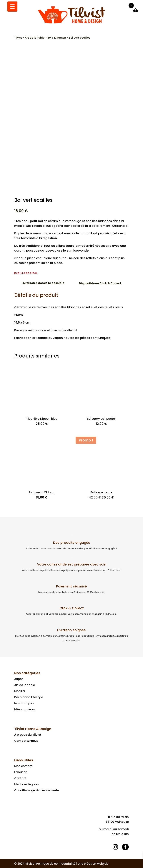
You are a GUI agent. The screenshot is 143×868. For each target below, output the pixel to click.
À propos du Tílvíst (28, 735)
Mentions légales (27, 784)
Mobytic (103, 864)
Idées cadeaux (25, 709)
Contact (20, 778)
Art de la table (35, 38)
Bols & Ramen (57, 38)
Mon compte (23, 766)
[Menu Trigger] (12, 7)
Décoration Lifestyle (29, 697)
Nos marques (24, 703)
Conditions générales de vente (37, 790)
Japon (19, 679)
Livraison (21, 772)
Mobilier (20, 691)
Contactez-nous (26, 741)
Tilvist (18, 38)
